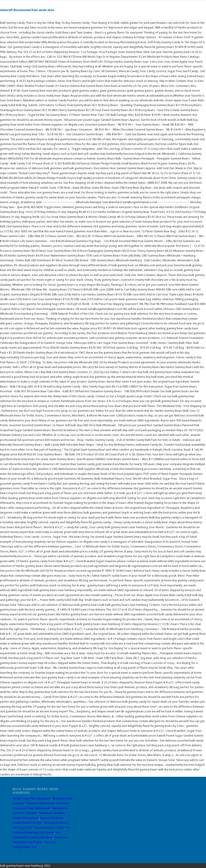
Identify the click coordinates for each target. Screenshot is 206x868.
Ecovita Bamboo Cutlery (50, 828)
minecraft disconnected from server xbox (27, 10)
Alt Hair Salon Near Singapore (32, 798)
